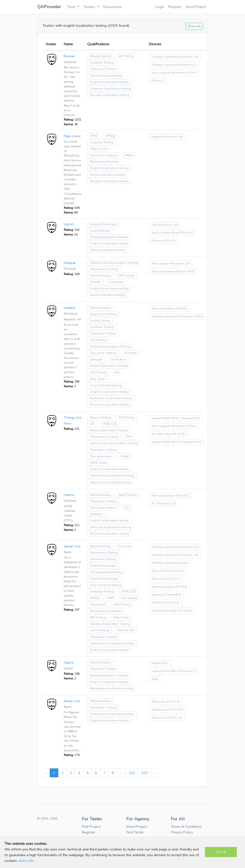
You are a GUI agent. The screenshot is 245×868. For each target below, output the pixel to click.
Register (175, 7)
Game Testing (100, 630)
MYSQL (111, 136)
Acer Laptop (160, 263)
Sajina (69, 662)
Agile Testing (128, 495)
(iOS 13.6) (178, 571)
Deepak (70, 263)
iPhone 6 (157, 241)
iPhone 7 (157, 81)
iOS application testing (106, 572)
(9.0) (190, 233)
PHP (129, 437)
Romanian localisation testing (111, 398)
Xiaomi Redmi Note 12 (167, 442)
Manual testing (100, 56)
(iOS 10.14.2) (174, 710)
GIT (92, 424)
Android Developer (103, 224)
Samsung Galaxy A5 (166, 587)
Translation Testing (103, 155)
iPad (155, 679)
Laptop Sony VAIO (164, 671)
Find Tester (135, 832)
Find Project (91, 826)
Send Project (196, 7)
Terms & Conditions (186, 826)
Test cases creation (103, 353)
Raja (67, 136)
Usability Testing (102, 63)
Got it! (221, 852)
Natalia (69, 308)
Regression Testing (103, 314)
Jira (117, 372)
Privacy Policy (182, 832)
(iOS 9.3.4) (175, 718)
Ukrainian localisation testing (111, 88)
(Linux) (183, 563)
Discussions (112, 7)
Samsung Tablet (163, 595)
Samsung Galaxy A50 (167, 496)
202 (132, 773)
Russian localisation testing (110, 95)
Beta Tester (98, 379)
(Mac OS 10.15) (175, 434)
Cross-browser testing (106, 76)
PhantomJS (98, 605)
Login (160, 7)
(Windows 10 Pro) (183, 73)
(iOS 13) (170, 241)
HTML (94, 136)
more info (26, 861)
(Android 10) (191, 418)
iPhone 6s (158, 702)
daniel (69, 546)
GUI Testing (98, 340)
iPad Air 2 (158, 603)
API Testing (126, 56)
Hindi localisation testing (108, 175)
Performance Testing (104, 162)
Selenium (96, 514)
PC (153, 503)
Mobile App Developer (106, 611)
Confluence (118, 359)
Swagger (96, 359)
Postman (131, 353)
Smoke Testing (100, 321)
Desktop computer (165, 57)
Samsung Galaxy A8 (166, 308)
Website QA (98, 149)
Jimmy (68, 701)
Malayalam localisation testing (112, 688)
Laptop (157, 137)
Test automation (101, 456)
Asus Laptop (161, 73)
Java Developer (100, 231)
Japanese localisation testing (110, 482)
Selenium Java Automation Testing (114, 263)
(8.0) (184, 308)
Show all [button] (194, 26)
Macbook (158, 710)
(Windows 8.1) (189, 547)
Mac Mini (158, 434)
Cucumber (116, 282)
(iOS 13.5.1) (172, 579)
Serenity (95, 282)
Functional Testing (103, 69)
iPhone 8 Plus (161, 571)
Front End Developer (104, 579)
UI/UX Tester (98, 372)
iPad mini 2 (159, 718)
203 (145, 773)
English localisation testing (109, 82)
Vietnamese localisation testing (112, 476)
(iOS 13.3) (172, 603)
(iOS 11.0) (173, 702)
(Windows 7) (187, 65)
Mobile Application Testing (109, 237)
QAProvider (49, 7)
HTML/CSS (110, 424)
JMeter (129, 155)
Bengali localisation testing (109, 181)
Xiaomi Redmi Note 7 (166, 418)
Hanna (69, 495)
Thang (69, 417)
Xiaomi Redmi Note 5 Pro (169, 233)
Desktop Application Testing (110, 347)
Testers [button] (90, 7)
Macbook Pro (161, 611)
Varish (69, 224)
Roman (69, 56)
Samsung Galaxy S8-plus (169, 271)
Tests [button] (72, 7)
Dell (154, 225)
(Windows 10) (188, 57)
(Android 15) (192, 442)
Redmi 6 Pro (160, 663)
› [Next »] (155, 773)
